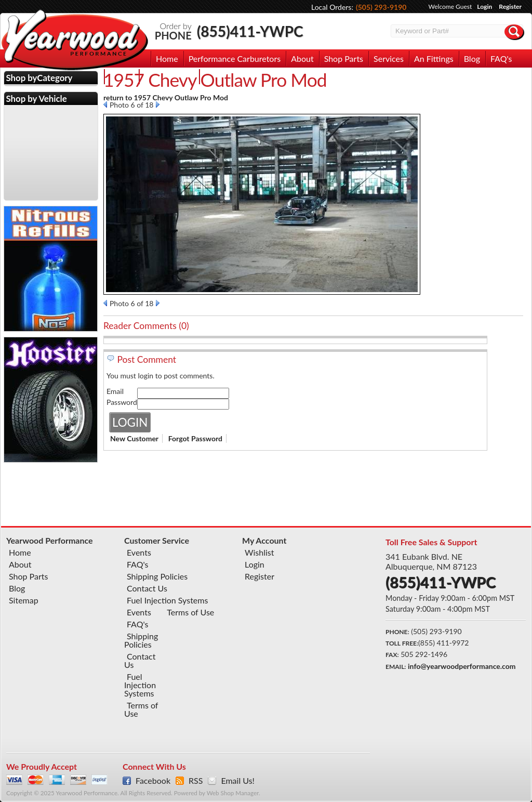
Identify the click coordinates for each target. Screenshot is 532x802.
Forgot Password (195, 438)
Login (484, 6)
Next (158, 104)
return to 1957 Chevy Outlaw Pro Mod (166, 97)
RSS (196, 781)
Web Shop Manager (233, 793)
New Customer (134, 438)
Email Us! (237, 781)
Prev (105, 104)
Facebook (153, 781)
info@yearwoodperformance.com (462, 666)
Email (115, 391)
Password (122, 402)
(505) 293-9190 (381, 7)
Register (510, 6)
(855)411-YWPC (250, 31)
